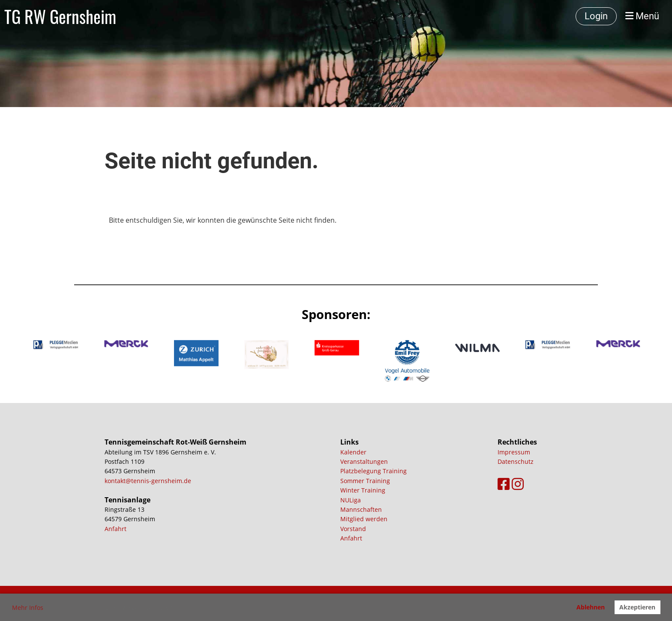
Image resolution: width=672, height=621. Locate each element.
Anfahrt (115, 529)
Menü (642, 16)
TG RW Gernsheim (60, 16)
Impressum (514, 452)
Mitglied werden (364, 519)
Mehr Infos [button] (28, 608)
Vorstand (353, 529)
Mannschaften (361, 509)
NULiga (351, 500)
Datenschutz (516, 461)
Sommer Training (365, 481)
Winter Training (363, 490)
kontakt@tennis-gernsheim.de (148, 481)
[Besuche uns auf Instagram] (518, 484)
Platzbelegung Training (373, 471)
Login (596, 16)
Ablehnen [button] (591, 607)
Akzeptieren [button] (637, 607)
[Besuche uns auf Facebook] (504, 484)
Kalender (353, 452)
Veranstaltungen (364, 461)
